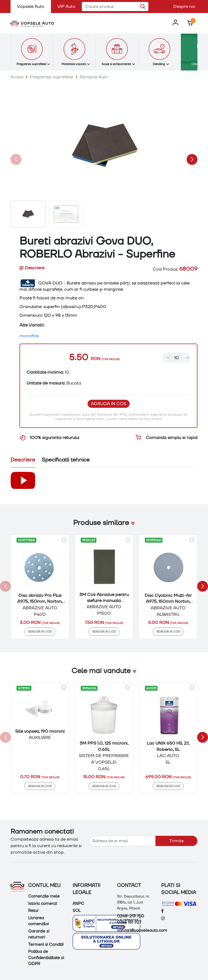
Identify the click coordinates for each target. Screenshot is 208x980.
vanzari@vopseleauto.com (142, 930)
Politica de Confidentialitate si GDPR (46, 958)
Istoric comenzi (43, 904)
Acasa (17, 77)
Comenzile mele (44, 896)
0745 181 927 (129, 922)
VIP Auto (66, 6)
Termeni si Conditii (46, 944)
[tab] (23, 461)
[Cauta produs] (115, 7)
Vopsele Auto (34, 6)
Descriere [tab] (32, 268)
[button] (174, 23)
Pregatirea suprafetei (52, 77)
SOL (77, 911)
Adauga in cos (109, 404)
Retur (33, 911)
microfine (29, 336)
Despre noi (184, 6)
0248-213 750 (131, 916)
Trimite (176, 841)
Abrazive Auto (94, 77)
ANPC (78, 904)
